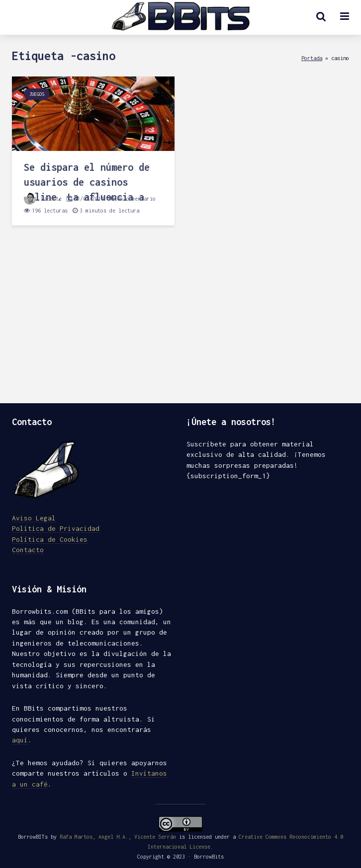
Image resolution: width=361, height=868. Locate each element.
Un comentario (136, 199)
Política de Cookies (50, 539)
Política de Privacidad (56, 528)
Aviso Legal (34, 518)
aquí (20, 740)
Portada (312, 58)
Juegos (37, 94)
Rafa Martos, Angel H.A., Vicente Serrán (118, 837)
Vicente (43, 199)
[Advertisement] (180, 319)
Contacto (28, 550)
